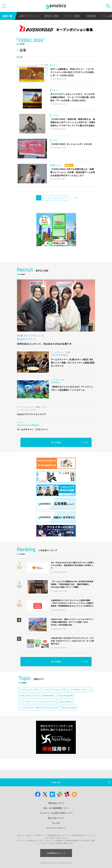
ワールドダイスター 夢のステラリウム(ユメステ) (39, 708)
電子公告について (56, 818)
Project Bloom (65, 702)
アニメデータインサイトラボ (54, 690)
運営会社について (56, 803)
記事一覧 (7, 16)
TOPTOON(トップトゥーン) (81, 690)
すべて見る (56, 442)
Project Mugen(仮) (65, 695)
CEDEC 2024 (25, 695)
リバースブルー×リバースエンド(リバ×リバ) (38, 702)
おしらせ (56, 823)
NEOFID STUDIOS (69, 708)
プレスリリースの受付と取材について (56, 813)
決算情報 (91, 16)
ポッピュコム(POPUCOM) (44, 695)
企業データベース (28, 16)
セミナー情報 (73, 16)
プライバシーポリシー (56, 828)
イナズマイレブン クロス (30, 690)
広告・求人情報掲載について (56, 808)
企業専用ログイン (56, 853)
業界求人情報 (52, 16)
